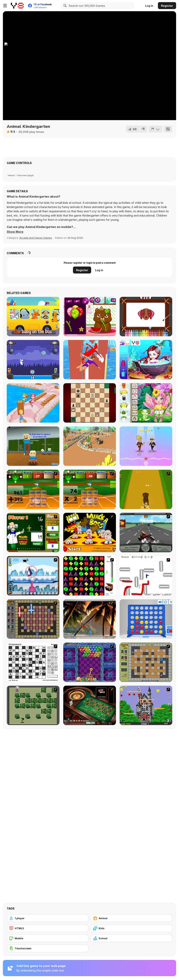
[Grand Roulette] (90, 705)
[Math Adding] (33, 532)
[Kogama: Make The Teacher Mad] (33, 446)
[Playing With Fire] (146, 662)
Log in (149, 6)
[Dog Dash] (146, 489)
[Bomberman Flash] (33, 705)
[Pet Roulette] (90, 317)
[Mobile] (48, 938)
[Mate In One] (90, 403)
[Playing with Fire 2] (33, 619)
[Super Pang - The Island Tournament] (90, 619)
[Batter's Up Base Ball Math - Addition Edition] (33, 489)
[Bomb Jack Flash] (146, 705)
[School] (132, 938)
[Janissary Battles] (33, 360)
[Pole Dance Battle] (90, 360)
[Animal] (132, 918)
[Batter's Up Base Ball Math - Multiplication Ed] (90, 489)
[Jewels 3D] (90, 576)
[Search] (64, 6)
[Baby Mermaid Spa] (146, 360)
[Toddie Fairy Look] (146, 403)
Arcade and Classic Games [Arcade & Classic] (36, 238)
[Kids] (132, 928)
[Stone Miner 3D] (90, 446)
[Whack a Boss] (90, 532)
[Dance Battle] (146, 446)
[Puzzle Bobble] (90, 662)
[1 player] (48, 918)
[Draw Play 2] (146, 576)
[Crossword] (33, 662)
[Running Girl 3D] (33, 403)
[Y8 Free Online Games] (17, 6)
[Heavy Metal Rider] (146, 532)
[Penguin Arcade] (33, 576)
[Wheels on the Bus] (33, 317)
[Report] (155, 129)
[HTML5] (48, 928)
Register (167, 6)
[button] (15, 232)
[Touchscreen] (48, 948)
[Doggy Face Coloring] (146, 317)
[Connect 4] (146, 619)
